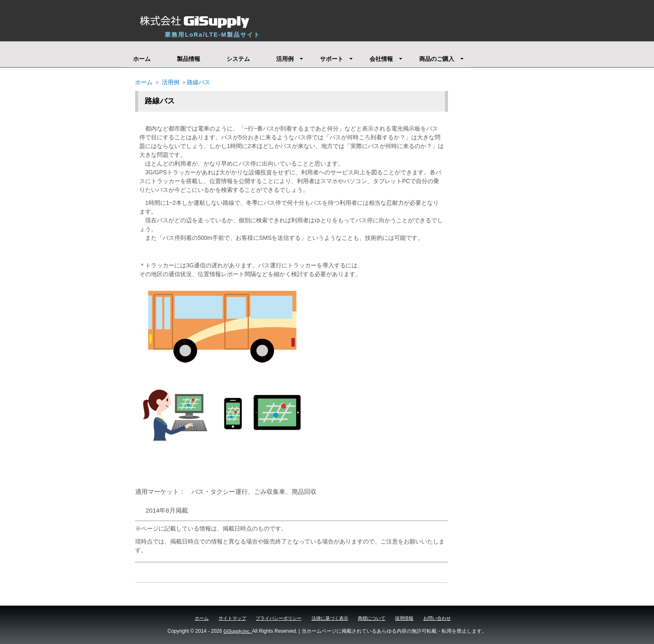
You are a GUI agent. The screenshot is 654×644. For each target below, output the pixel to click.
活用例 (290, 59)
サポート (336, 59)
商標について (372, 618)
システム (238, 59)
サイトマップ (232, 618)
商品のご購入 (441, 59)
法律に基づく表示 (330, 618)
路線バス (199, 82)
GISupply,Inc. (238, 631)
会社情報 (386, 59)
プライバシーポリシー (279, 618)
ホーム (142, 59)
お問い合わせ (437, 618)
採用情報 (404, 618)
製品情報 (189, 59)
